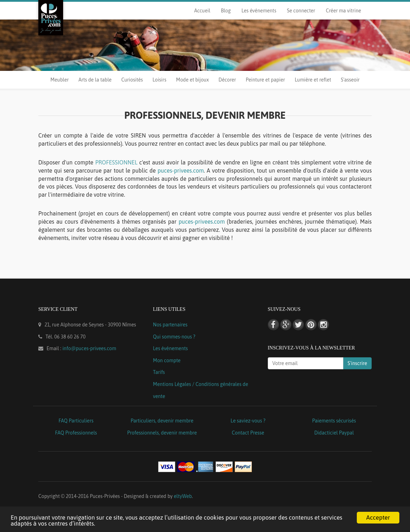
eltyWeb (183, 496)
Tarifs (159, 372)
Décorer (227, 80)
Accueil (202, 11)
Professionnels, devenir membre (162, 433)
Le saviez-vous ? (248, 421)
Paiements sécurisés (334, 421)
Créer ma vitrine (343, 11)
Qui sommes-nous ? (174, 337)
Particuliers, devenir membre (162, 421)
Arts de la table (95, 80)
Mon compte (167, 360)
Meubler (60, 80)
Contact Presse (248, 433)
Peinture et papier (265, 80)
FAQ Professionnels (76, 433)
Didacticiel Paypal (334, 433)
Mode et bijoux (192, 80)
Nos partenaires (170, 325)
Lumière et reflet (313, 80)
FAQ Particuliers (76, 421)
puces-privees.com (181, 170)
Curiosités (132, 80)
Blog (226, 11)
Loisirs (159, 80)
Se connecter (301, 11)
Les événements (259, 11)
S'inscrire (357, 363)
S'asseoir (350, 80)
